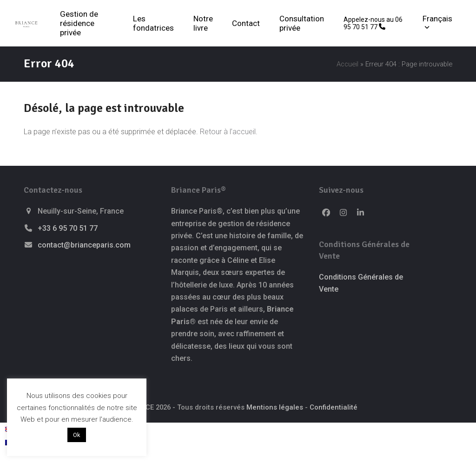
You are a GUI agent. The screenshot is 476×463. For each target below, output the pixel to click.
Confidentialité (334, 407)
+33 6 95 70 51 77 (68, 228)
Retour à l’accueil (228, 132)
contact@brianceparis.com (84, 245)
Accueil (347, 64)
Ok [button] (77, 435)
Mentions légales (275, 407)
